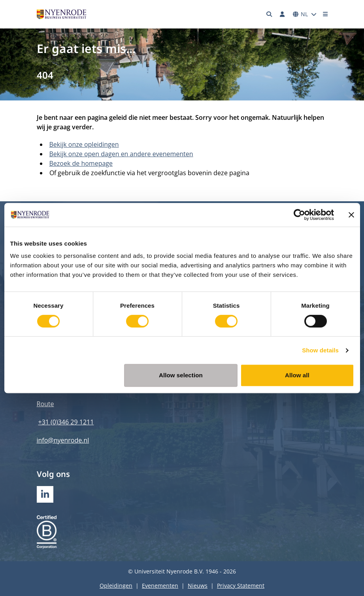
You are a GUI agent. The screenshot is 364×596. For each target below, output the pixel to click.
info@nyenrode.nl (63, 440)
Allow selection (181, 375)
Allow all (297, 375)
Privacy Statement (241, 586)
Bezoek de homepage (81, 163)
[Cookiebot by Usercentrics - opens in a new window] (299, 215)
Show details (320, 350)
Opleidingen (116, 586)
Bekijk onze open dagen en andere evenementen (121, 154)
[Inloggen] (283, 14)
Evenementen (160, 586)
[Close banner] (351, 215)
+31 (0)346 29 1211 (66, 422)
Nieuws (198, 586)
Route (45, 404)
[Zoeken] (269, 14)
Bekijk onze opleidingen (84, 144)
